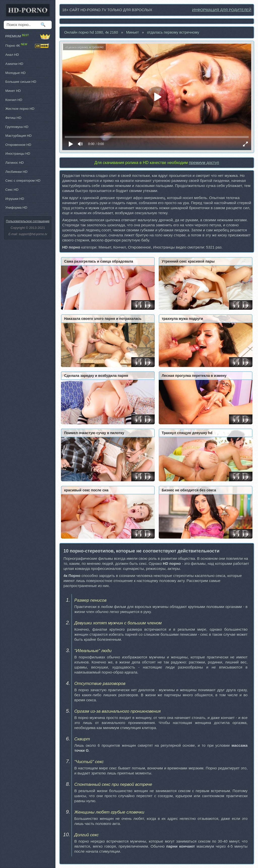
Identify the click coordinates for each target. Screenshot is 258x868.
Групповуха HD (17, 127)
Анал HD (12, 55)
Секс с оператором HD (23, 180)
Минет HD (13, 91)
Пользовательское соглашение (28, 221)
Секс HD (12, 190)
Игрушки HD (15, 199)
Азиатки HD (14, 64)
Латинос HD (14, 163)
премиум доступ (204, 163)
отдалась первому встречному (173, 32)
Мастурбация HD (18, 136)
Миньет (132, 32)
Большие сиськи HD (21, 82)
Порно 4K (28, 46)
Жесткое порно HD (20, 109)
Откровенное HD (18, 145)
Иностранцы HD (18, 153)
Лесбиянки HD (16, 172)
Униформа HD (16, 207)
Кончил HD (14, 100)
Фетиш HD (13, 118)
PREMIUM (28, 36)
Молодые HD (15, 73)
